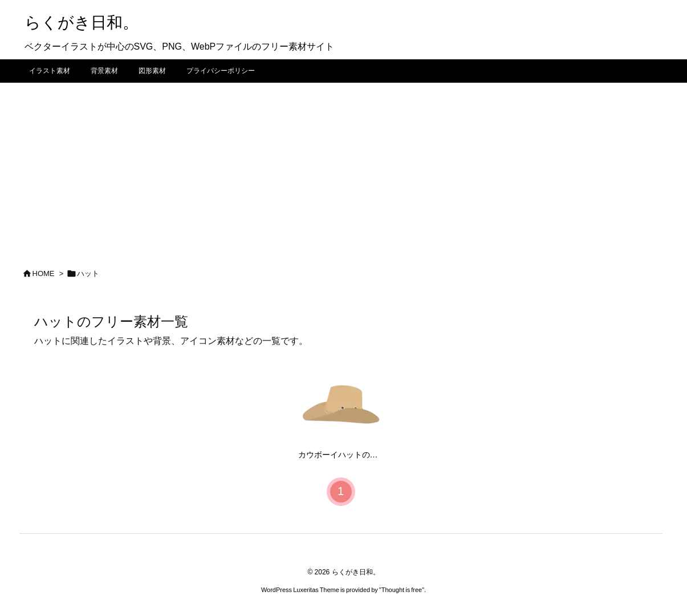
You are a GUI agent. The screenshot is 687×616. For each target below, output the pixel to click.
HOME (44, 273)
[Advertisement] (344, 168)
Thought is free (402, 590)
